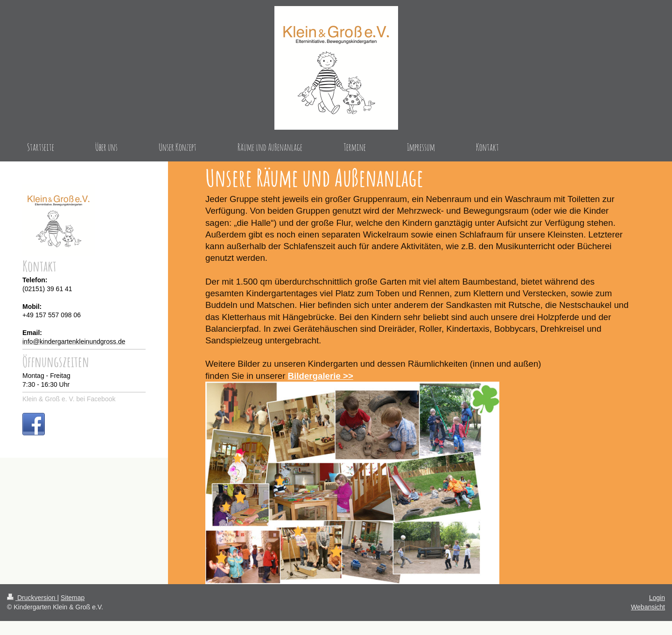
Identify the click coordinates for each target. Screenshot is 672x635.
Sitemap (73, 598)
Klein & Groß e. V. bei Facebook (69, 399)
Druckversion (32, 598)
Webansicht (648, 607)
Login (657, 598)
